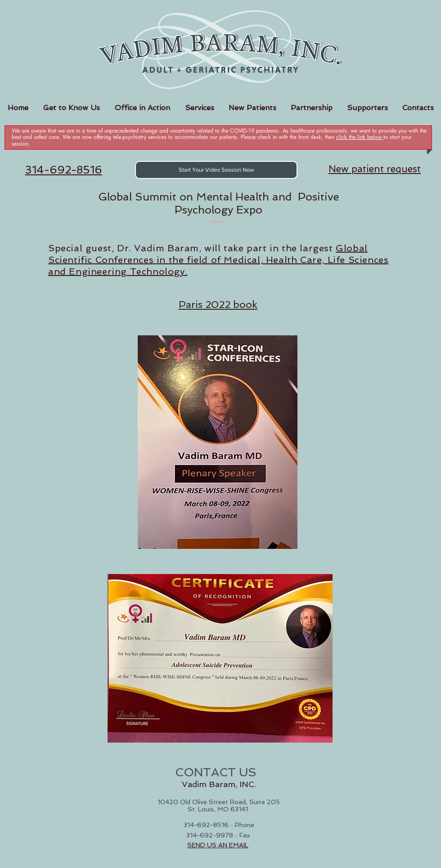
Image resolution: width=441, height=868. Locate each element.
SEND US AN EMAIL (218, 845)
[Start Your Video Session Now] (216, 170)
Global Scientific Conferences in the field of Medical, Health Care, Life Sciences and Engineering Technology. (218, 260)
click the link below (360, 137)
